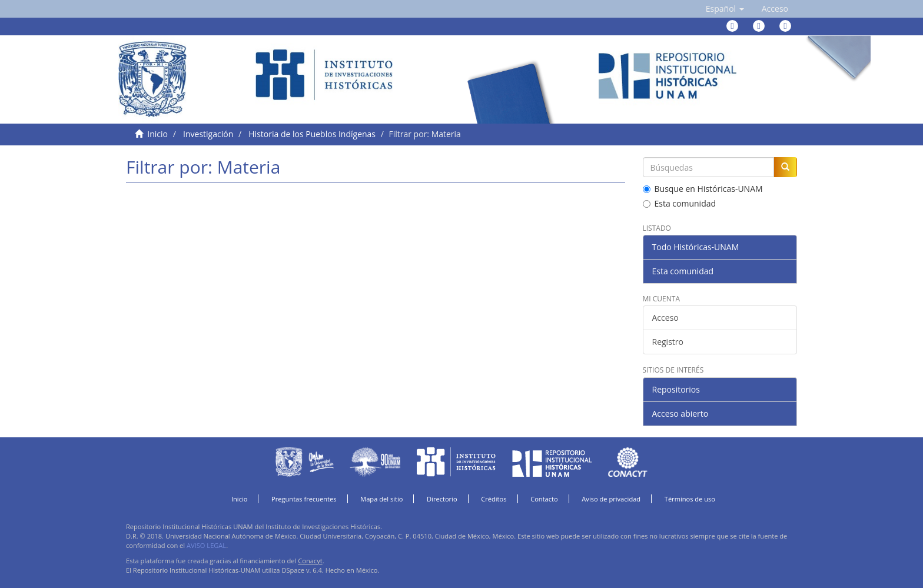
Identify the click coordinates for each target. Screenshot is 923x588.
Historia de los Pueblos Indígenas (312, 134)
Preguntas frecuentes (304, 499)
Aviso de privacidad (611, 499)
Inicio (157, 134)
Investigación (208, 134)
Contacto (544, 499)
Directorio (442, 499)
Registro (668, 342)
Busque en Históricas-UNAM (703, 189)
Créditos (494, 499)
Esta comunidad (680, 203)
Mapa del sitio (381, 499)
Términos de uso (690, 499)
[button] (725, 9)
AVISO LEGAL (206, 545)
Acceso (665, 318)
